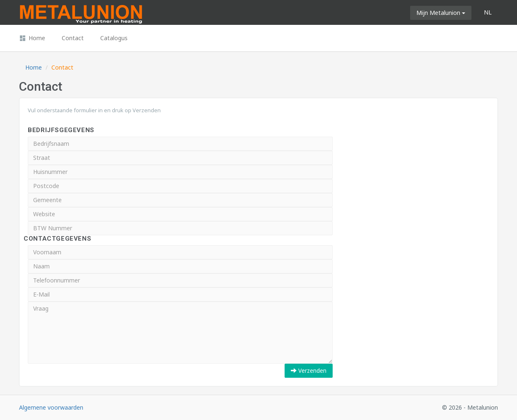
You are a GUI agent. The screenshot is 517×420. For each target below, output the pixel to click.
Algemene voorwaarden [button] (51, 407)
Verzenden (309, 371)
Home (32, 38)
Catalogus (114, 38)
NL (488, 12)
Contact (73, 38)
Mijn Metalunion (441, 13)
